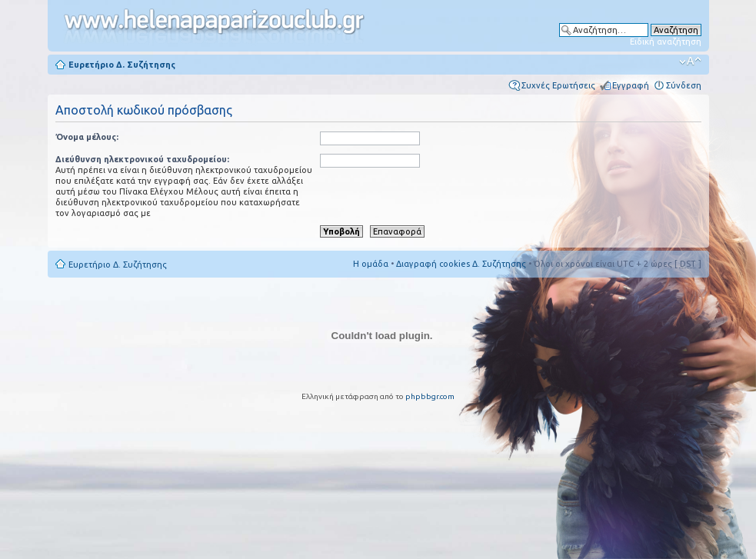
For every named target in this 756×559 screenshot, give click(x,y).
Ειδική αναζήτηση (666, 42)
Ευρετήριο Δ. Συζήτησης (122, 65)
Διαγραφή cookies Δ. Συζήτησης (461, 264)
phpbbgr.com (430, 396)
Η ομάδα (371, 264)
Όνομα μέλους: (87, 137)
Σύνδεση (684, 85)
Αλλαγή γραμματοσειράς (690, 62)
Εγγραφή (631, 85)
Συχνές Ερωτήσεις (558, 85)
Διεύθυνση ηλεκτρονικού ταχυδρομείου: (142, 159)
